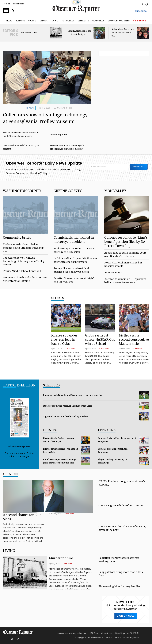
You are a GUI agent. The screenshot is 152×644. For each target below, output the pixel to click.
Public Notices (19, 4)
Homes (6, 4)
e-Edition (140, 21)
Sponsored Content (119, 21)
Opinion (44, 21)
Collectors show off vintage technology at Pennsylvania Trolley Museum (24, 261)
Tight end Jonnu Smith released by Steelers (66, 416)
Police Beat (68, 21)
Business (20, 21)
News (9, 21)
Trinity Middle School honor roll (22, 271)
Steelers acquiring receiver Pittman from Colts (67, 406)
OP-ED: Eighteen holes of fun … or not (121, 505)
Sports (32, 21)
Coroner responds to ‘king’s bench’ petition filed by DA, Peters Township (126, 242)
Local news (29, 108)
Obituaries (83, 21)
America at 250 (113, 272)
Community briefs (59, 134)
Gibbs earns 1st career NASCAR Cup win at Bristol (100, 340)
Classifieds (98, 21)
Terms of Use (119, 638)
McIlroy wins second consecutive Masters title (134, 340)
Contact (108, 638)
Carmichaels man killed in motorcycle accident (74, 240)
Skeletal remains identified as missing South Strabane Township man (23, 248)
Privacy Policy (133, 638)
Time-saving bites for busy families (119, 586)
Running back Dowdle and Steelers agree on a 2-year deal (73, 395)
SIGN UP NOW (126, 616)
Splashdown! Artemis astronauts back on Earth (123, 33)
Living (55, 21)
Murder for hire (29, 33)
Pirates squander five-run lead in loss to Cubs (64, 340)
